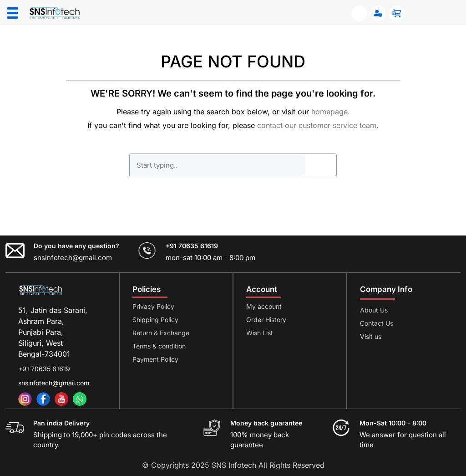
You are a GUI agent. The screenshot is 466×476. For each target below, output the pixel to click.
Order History (266, 320)
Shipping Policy (155, 320)
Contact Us (377, 323)
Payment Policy (155, 359)
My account (264, 306)
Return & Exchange (161, 333)
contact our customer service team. (318, 125)
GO (321, 165)
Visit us (371, 336)
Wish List (260, 333)
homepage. (331, 112)
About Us (374, 310)
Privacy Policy (153, 306)
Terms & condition (159, 346)
